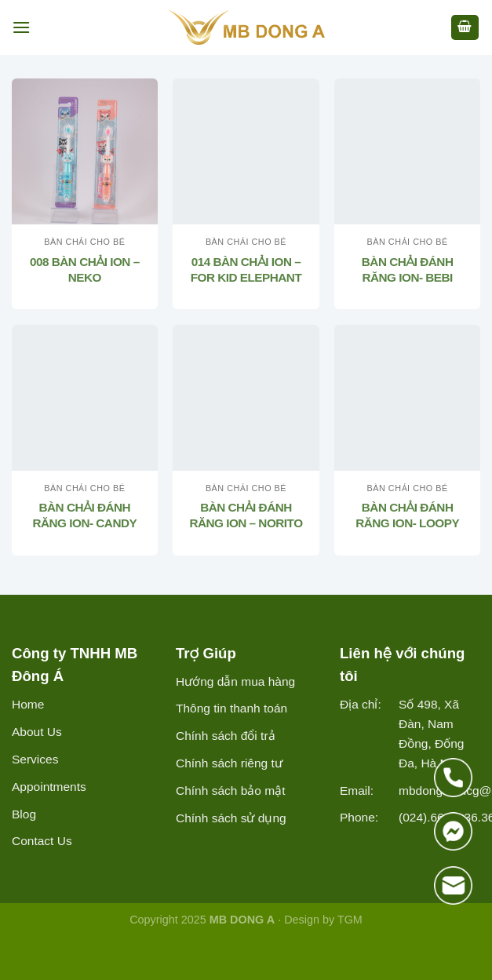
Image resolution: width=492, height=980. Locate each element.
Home (28, 704)
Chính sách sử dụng (231, 818)
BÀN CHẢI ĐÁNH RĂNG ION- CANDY (84, 515)
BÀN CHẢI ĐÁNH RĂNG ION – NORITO (246, 515)
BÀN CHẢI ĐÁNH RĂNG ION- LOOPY (407, 515)
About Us (37, 732)
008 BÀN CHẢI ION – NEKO (85, 270)
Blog (24, 814)
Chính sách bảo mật (230, 791)
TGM (350, 920)
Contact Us (42, 841)
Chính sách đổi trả (226, 736)
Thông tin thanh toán (231, 708)
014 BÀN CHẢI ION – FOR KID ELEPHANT (246, 270)
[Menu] (21, 27)
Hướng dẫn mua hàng (235, 681)
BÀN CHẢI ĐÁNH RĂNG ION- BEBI (408, 270)
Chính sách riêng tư (229, 763)
